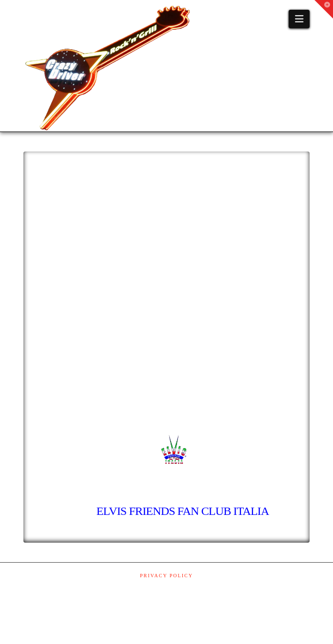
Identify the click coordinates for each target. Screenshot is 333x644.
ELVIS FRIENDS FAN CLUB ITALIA (182, 511)
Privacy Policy (166, 576)
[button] (299, 19)
